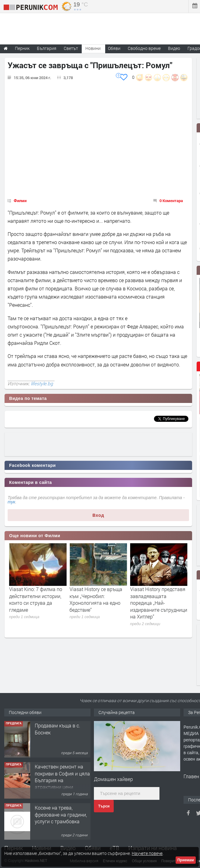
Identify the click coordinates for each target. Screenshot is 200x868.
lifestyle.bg (42, 383)
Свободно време (144, 48)
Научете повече (147, 853)
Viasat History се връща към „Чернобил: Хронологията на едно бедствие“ (157, 599)
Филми (20, 201)
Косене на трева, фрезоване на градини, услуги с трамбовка (61, 814)
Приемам (186, 860)
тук (11, 502)
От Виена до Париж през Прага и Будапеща (37, 592)
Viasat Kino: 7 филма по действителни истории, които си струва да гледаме (96, 599)
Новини (93, 48)
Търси (104, 806)
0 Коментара (171, 201)
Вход (98, 515)
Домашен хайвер (113, 779)
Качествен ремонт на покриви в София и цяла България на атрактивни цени (62, 777)
